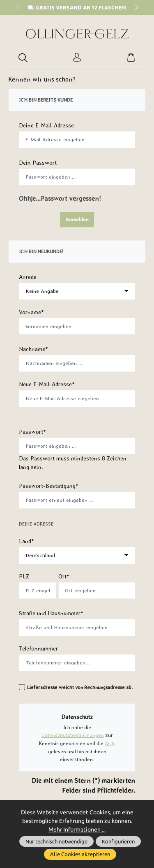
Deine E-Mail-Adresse (46, 125)
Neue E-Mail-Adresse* (47, 384)
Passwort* (32, 432)
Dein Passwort (38, 163)
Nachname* (33, 349)
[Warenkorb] (131, 58)
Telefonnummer (38, 648)
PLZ (24, 576)
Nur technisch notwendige (56, 841)
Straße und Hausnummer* (51, 613)
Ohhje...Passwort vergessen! (60, 198)
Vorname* (31, 312)
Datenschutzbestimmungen (73, 735)
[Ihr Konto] (77, 58)
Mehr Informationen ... (77, 829)
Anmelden (77, 219)
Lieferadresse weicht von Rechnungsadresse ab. (80, 687)
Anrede (28, 277)
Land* (26, 541)
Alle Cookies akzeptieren (80, 854)
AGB (110, 743)
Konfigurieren (118, 841)
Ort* (64, 576)
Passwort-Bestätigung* (49, 486)
